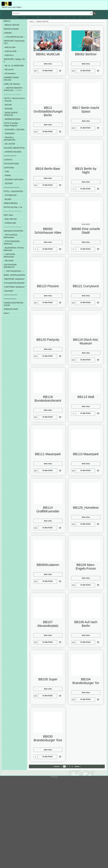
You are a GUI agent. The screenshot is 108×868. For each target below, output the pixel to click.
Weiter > (78, 856)
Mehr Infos (48, 65)
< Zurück (56, 856)
